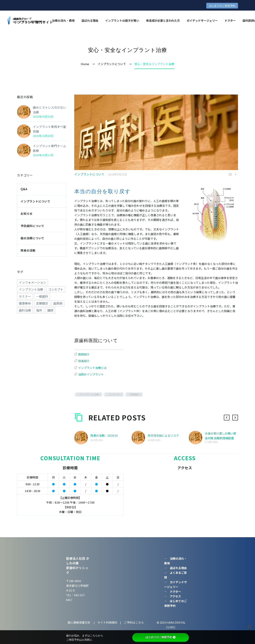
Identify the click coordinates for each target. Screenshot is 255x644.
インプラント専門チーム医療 (48, 148)
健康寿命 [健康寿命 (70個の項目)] (25, 303)
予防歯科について (32, 226)
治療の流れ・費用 (63, 20)
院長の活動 (28, 250)
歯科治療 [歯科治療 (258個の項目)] (25, 310)
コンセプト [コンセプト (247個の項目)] (56, 289)
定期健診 (134, 394)
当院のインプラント (91, 374)
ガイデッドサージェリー (202, 20)
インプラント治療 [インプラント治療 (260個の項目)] (31, 289)
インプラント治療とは (92, 368)
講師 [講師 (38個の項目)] (50, 310)
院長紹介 (84, 361)
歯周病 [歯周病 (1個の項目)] (58, 303)
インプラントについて (88, 174)
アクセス (175, 596)
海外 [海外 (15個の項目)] (39, 310)
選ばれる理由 (90, 20)
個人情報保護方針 (79, 622)
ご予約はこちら (134, 622)
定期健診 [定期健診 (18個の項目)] (42, 303)
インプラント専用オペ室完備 (48, 129)
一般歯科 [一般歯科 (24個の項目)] (42, 296)
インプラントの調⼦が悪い (122, 20)
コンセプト (114, 394)
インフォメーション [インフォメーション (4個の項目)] (32, 282)
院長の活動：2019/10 (104, 435)
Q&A (24, 189)
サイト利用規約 (107, 622)
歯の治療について (32, 238)
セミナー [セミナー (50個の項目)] (25, 296)
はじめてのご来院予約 (222, 6)
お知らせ (27, 214)
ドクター (230, 20)
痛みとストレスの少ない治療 (48, 110)
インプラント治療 (89, 394)
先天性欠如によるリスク (163, 435)
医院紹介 (84, 354)
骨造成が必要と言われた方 (163, 20)
